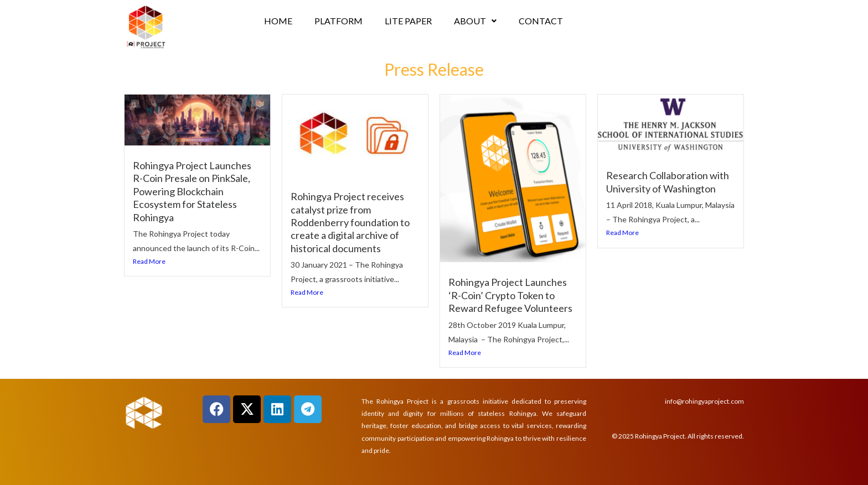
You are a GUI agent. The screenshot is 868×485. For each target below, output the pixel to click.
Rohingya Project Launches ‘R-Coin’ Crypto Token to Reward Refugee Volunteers (510, 295)
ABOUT (475, 21)
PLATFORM (339, 21)
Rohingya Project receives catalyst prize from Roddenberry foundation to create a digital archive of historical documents (350, 222)
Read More (149, 261)
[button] (475, 21)
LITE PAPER (408, 21)
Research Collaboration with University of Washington (668, 182)
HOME (278, 21)
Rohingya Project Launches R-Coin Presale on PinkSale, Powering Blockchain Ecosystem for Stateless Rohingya (192, 191)
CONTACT (541, 21)
